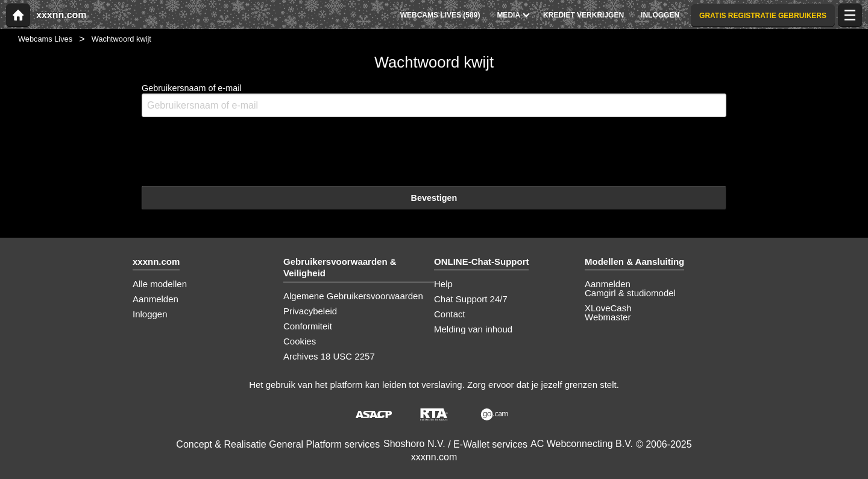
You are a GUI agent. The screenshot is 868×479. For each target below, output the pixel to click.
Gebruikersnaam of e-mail (434, 100)
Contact (450, 314)
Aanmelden (156, 299)
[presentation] (233, 150)
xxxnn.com (61, 15)
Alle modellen (160, 284)
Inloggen (150, 314)
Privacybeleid (310, 311)
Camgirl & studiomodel (630, 293)
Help (443, 284)
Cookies (300, 341)
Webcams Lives (45, 39)
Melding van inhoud (473, 329)
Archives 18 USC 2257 (329, 356)
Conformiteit (308, 326)
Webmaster (608, 317)
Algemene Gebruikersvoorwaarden (353, 296)
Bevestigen (434, 198)
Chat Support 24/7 (471, 299)
